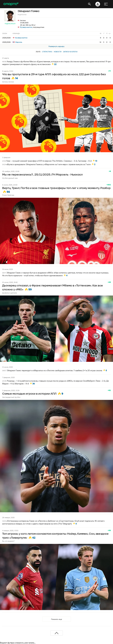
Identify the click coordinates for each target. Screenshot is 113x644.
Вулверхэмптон (26, 27)
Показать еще (56, 619)
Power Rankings (8, 195)
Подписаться (10, 24)
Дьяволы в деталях (10, 293)
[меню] (106, 4)
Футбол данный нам (10, 178)
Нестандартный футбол (11, 397)
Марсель (18, 42)
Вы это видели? (8, 541)
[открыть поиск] (89, 4)
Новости (58, 52)
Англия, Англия (8, 82)
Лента (38, 52)
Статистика (47, 52)
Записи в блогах (70, 52)
